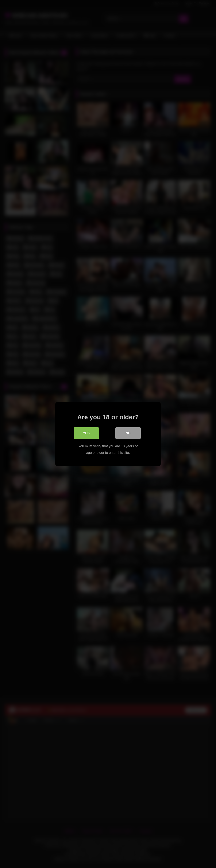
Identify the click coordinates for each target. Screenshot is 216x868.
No (128, 433)
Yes (86, 433)
